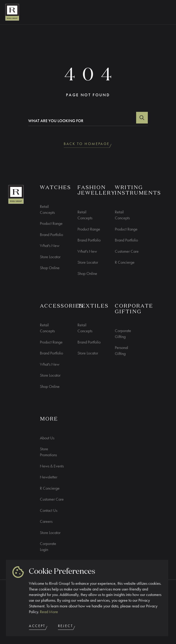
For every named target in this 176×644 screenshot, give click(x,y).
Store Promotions (48, 452)
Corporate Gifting (123, 334)
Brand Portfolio (51, 235)
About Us (47, 438)
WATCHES (55, 188)
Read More (49, 612)
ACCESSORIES (62, 306)
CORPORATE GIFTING (134, 309)
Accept (38, 627)
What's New (50, 246)
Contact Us (49, 510)
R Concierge (125, 262)
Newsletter (49, 477)
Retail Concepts (47, 209)
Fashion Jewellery (96, 191)
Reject (67, 627)
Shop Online (50, 268)
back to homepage (88, 145)
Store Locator (50, 257)
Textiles (93, 306)
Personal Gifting (121, 350)
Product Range (51, 223)
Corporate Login (48, 546)
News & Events (52, 466)
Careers (46, 521)
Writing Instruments (138, 191)
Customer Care (127, 251)
